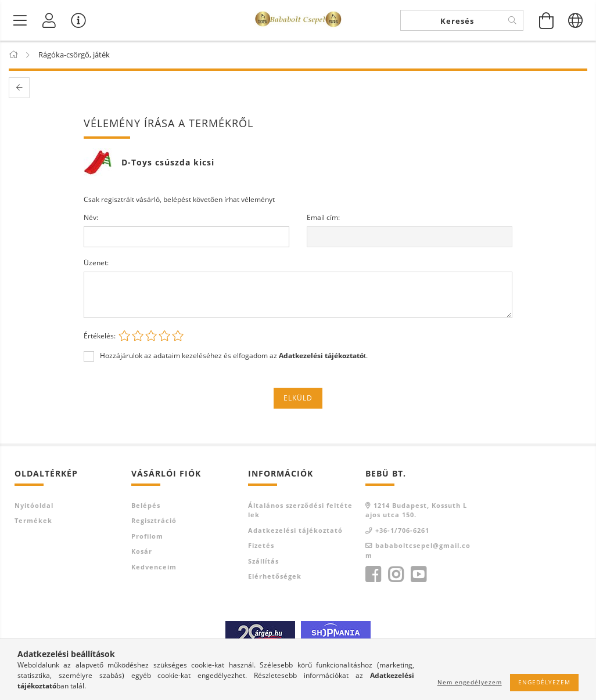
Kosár (142, 551)
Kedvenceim (154, 567)
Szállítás (263, 561)
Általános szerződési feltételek (300, 510)
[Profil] (49, 20)
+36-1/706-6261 (402, 530)
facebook (373, 575)
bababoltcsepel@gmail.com (418, 550)
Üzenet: (96, 263)
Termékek (33, 520)
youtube (418, 575)
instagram (396, 575)
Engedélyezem (544, 682)
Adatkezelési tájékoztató (295, 530)
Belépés (146, 505)
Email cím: (323, 217)
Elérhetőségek (275, 576)
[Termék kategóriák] (20, 20)
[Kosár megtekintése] (547, 20)
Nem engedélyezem (470, 682)
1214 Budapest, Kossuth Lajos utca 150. (416, 510)
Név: (91, 217)
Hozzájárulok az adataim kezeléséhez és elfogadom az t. (234, 356)
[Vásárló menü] (78, 20)
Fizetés (261, 545)
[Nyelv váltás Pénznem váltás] (576, 20)
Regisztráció (154, 520)
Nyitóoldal (34, 505)
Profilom (147, 536)
